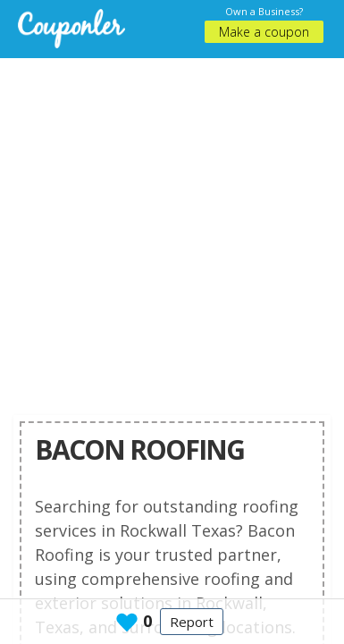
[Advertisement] (168, 226)
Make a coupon (264, 32)
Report (192, 622)
